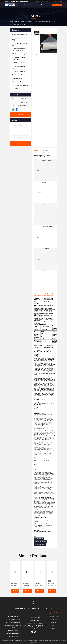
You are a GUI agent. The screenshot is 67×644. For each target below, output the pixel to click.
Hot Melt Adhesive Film (27, 22)
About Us (23, 6)
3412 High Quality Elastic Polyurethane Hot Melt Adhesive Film (39, 584)
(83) (18, 63)
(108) (16, 89)
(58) (18, 58)
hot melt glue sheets (40, 545)
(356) (20, 39)
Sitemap (54, 632)
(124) (19, 50)
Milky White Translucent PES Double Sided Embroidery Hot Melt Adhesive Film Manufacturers (27, 584)
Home (10, 5)
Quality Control (54, 622)
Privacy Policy (54, 635)
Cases (54, 629)
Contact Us (30, 6)
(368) (19, 67)
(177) (19, 72)
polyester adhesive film (41, 542)
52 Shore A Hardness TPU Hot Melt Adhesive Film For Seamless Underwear (52, 584)
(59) (18, 78)
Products (16, 5)
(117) (17, 75)
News (54, 626)
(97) (20, 85)
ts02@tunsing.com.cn (42, 1)
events (36, 5)
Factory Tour (54, 619)
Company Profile (54, 616)
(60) (18, 82)
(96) (20, 44)
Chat (57, 5)
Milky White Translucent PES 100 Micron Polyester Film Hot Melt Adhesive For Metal (15, 584)
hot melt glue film (39, 539)
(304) (20, 54)
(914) (20, 35)
